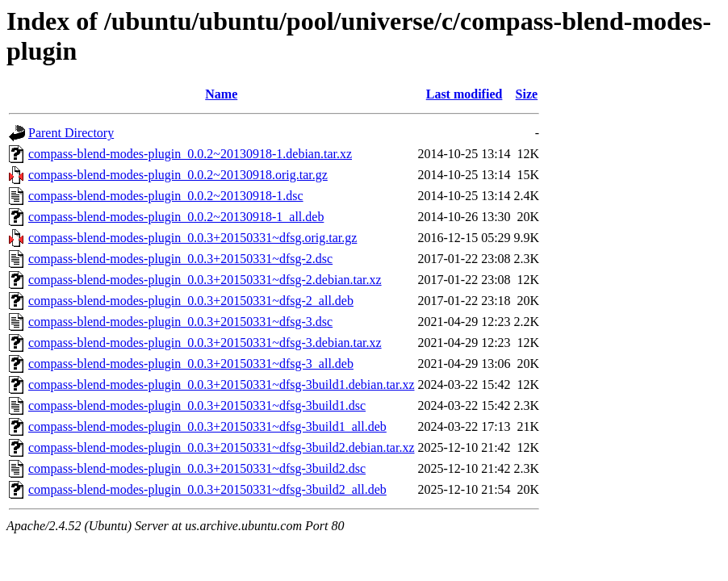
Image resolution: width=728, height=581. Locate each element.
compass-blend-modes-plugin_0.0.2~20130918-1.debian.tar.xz (190, 154)
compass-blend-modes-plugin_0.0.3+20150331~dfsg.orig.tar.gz (192, 238)
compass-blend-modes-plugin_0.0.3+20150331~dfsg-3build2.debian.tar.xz (222, 447)
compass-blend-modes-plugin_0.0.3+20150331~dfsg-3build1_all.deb (207, 426)
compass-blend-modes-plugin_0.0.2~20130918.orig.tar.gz (178, 175)
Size (527, 94)
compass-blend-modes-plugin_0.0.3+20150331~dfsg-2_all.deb (191, 301)
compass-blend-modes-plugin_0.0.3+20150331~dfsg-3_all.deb (191, 364)
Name (221, 94)
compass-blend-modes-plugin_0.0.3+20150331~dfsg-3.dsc (180, 322)
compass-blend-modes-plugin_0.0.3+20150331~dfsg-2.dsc (180, 259)
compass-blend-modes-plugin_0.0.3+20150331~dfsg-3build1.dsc (197, 405)
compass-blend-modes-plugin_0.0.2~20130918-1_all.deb (176, 217)
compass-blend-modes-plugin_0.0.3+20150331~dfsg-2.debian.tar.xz (205, 280)
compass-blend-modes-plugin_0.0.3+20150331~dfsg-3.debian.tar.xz (205, 343)
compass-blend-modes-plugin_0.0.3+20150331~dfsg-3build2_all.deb (207, 489)
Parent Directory (71, 133)
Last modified (464, 94)
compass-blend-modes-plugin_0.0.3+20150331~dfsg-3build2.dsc (197, 468)
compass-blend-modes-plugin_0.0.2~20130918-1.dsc (166, 196)
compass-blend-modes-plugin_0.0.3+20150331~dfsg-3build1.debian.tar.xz (222, 385)
